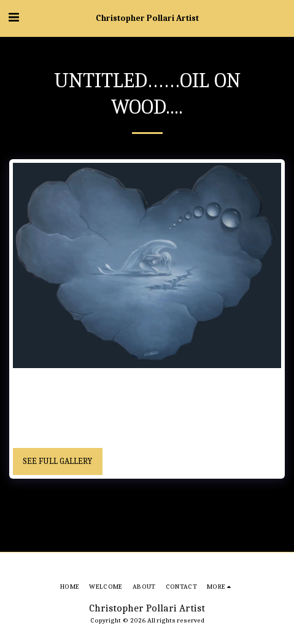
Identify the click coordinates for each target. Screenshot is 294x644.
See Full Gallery (57, 461)
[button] (14, 18)
